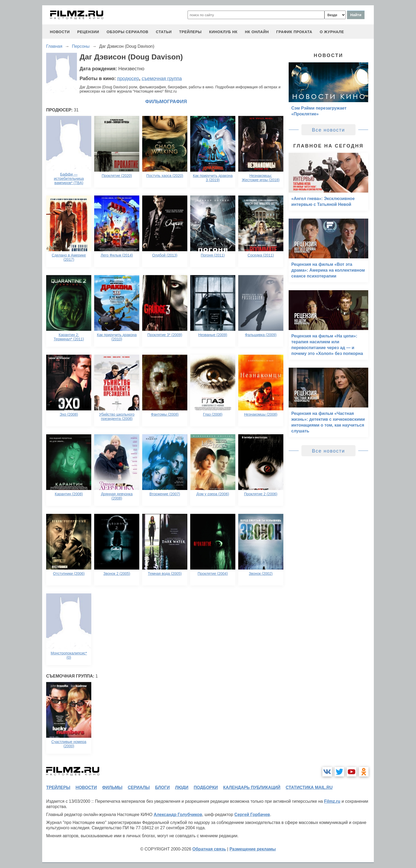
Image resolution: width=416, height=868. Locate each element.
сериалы (139, 787)
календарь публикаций (252, 787)
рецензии (88, 32)
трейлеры (190, 32)
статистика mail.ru (309, 787)
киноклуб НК (223, 32)
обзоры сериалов (128, 32)
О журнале (332, 32)
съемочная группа (162, 79)
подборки (206, 787)
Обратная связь (209, 849)
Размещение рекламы (253, 849)
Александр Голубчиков (178, 815)
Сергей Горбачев (252, 815)
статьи (164, 32)
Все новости (329, 130)
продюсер (128, 79)
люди (182, 787)
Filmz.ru (332, 801)
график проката (294, 32)
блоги (162, 787)
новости (60, 32)
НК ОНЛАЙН (257, 32)
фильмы (112, 787)
